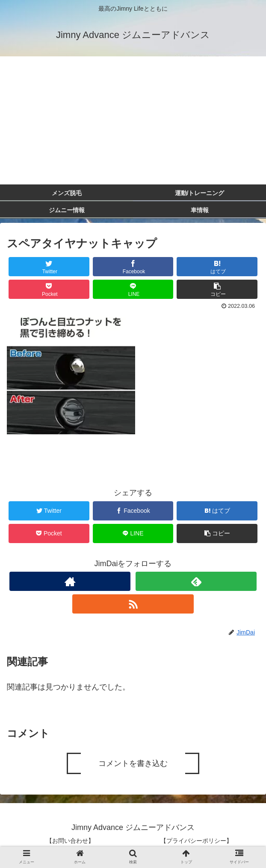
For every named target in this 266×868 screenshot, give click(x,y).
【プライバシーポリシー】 (196, 841)
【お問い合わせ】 (70, 841)
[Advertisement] (133, 120)
